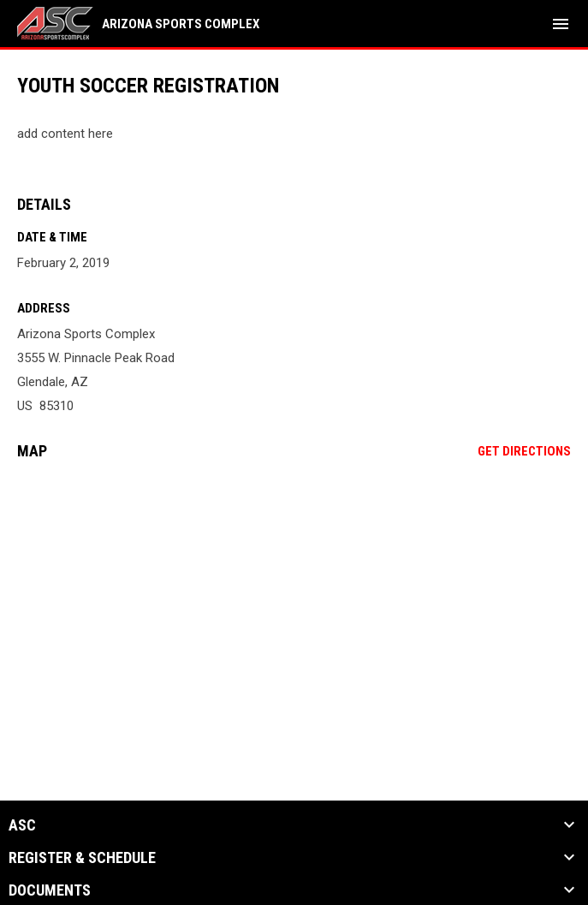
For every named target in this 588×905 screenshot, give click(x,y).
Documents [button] (50, 890)
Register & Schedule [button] (82, 858)
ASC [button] (22, 825)
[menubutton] (561, 24)
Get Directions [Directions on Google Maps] (524, 451)
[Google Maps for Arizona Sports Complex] (294, 604)
